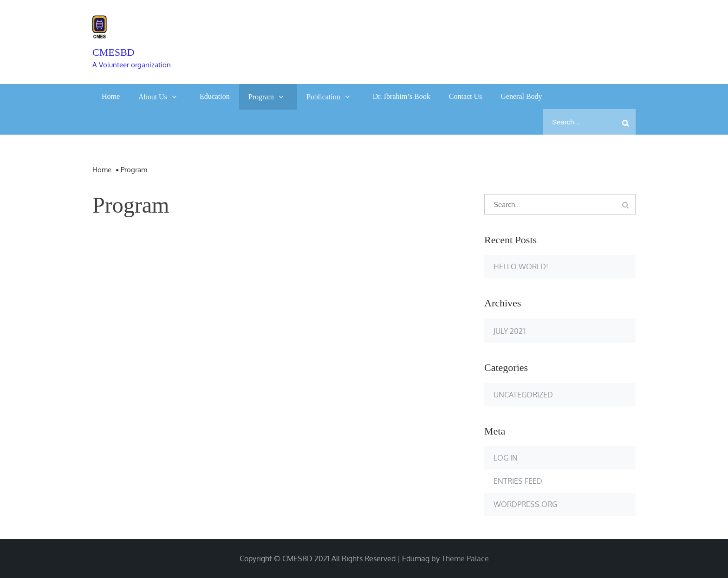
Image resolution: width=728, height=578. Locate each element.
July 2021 (509, 331)
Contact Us (466, 96)
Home (111, 96)
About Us (153, 97)
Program (261, 97)
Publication (323, 97)
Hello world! (521, 266)
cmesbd (113, 52)
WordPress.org (525, 504)
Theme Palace (465, 559)
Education (215, 96)
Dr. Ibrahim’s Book (402, 96)
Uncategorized (523, 395)
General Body (521, 96)
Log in (506, 458)
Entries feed (518, 481)
